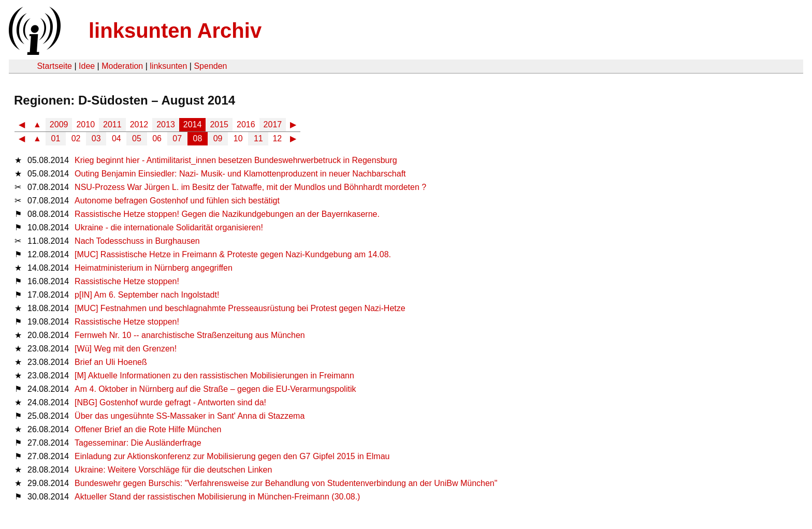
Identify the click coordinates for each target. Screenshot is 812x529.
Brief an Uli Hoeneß (111, 362)
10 (238, 138)
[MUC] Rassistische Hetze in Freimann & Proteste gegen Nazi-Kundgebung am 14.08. (233, 254)
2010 (85, 124)
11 (258, 138)
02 (76, 138)
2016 (246, 124)
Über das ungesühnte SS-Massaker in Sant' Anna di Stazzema (190, 416)
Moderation (122, 66)
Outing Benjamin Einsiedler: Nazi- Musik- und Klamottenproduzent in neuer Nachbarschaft (240, 174)
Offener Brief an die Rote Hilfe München (148, 429)
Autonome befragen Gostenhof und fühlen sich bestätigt (177, 201)
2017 (273, 124)
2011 (112, 124)
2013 (166, 124)
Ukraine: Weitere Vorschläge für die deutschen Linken (173, 470)
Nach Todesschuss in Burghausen (137, 241)
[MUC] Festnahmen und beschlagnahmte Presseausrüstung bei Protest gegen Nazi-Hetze (240, 308)
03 (96, 138)
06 (157, 138)
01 (56, 138)
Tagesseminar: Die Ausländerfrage (138, 443)
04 (117, 138)
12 (277, 138)
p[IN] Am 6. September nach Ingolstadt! (147, 295)
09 (218, 138)
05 (137, 138)
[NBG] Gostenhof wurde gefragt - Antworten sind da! (170, 402)
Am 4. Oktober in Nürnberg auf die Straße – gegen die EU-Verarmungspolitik (215, 389)
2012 (139, 124)
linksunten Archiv (175, 31)
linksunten (168, 66)
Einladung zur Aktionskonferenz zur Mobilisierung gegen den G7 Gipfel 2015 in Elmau (232, 456)
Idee (87, 66)
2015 (219, 124)
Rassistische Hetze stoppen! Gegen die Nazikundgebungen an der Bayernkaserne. (227, 214)
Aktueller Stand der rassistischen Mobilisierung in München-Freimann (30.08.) (217, 497)
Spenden (210, 66)
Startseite (54, 66)
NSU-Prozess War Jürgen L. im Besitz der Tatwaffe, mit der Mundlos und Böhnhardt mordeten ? (250, 187)
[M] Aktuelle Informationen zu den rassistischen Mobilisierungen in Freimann (214, 376)
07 (177, 138)
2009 (59, 124)
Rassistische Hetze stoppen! (127, 281)
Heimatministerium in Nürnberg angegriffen (154, 268)
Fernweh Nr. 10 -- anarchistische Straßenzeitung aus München (190, 335)
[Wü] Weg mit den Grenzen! (126, 349)
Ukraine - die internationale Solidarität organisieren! (169, 227)
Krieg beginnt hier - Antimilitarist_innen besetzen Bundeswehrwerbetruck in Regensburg (236, 160)
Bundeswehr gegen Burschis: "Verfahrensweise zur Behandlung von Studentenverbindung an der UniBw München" (286, 483)
